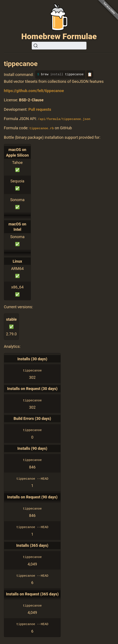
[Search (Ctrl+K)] (59, 46)
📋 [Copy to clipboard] (90, 74)
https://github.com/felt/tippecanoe (34, 91)
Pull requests (40, 109)
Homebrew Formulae (59, 36)
